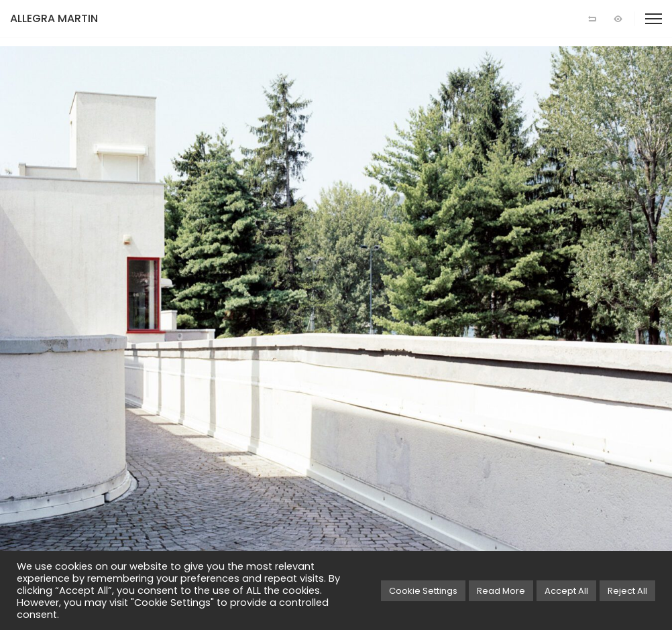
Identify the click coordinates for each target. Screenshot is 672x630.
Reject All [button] (627, 591)
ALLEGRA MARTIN (54, 18)
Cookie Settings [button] (423, 591)
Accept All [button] (566, 591)
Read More (501, 591)
